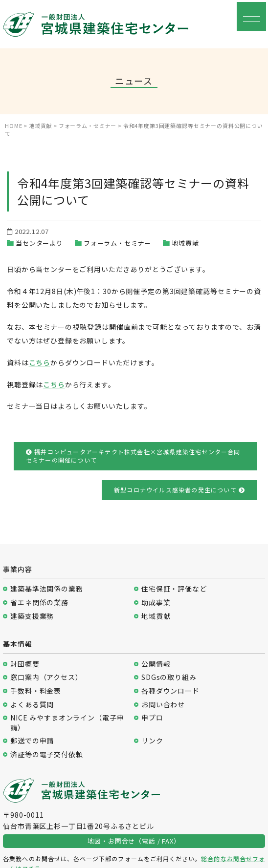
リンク (152, 741)
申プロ (152, 718)
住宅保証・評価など (174, 589)
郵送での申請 (32, 741)
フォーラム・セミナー (117, 243)
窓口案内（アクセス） (46, 677)
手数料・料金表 (36, 691)
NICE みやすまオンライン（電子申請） (67, 723)
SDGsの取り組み (169, 677)
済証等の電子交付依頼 (46, 754)
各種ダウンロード (170, 691)
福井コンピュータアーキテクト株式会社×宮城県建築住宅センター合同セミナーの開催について (133, 456)
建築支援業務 (32, 616)
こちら (40, 362)
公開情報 (156, 664)
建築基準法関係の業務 (46, 589)
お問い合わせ (163, 705)
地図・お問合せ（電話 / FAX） (134, 841)
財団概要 (25, 664)
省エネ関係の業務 (39, 603)
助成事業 (156, 603)
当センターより (39, 243)
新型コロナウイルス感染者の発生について (179, 490)
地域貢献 (185, 243)
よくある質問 (32, 705)
